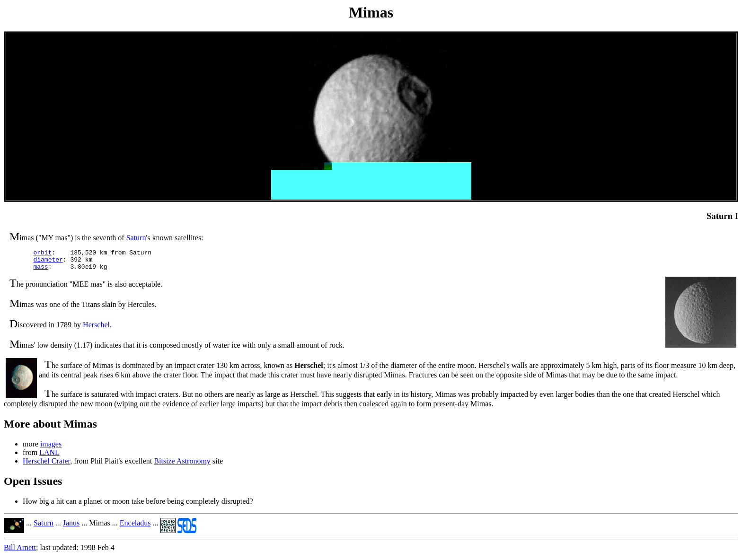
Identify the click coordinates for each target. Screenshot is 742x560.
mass (40, 271)
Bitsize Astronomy (182, 465)
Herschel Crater (46, 465)
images (51, 448)
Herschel (96, 329)
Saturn (136, 238)
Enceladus (135, 527)
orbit (42, 254)
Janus (71, 527)
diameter (48, 262)
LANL (49, 457)
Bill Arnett (20, 552)
